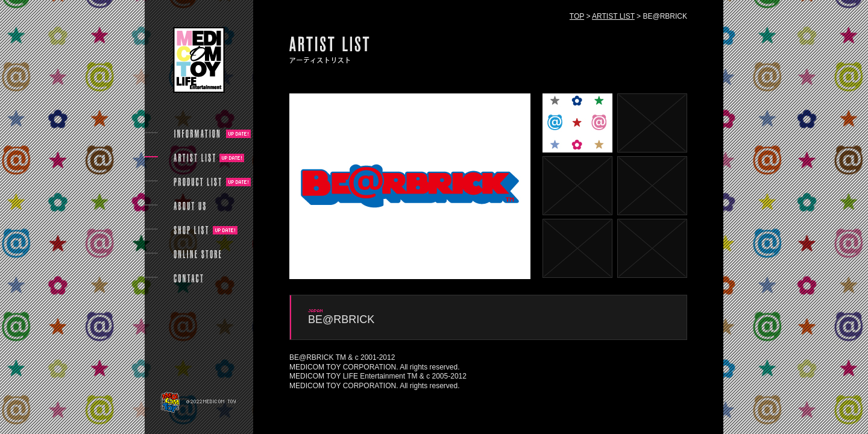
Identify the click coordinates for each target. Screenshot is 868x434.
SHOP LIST (191, 230)
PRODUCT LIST (198, 182)
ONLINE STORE (198, 254)
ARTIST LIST (613, 16)
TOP (577, 16)
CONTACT (188, 278)
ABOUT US (190, 206)
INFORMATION (198, 134)
